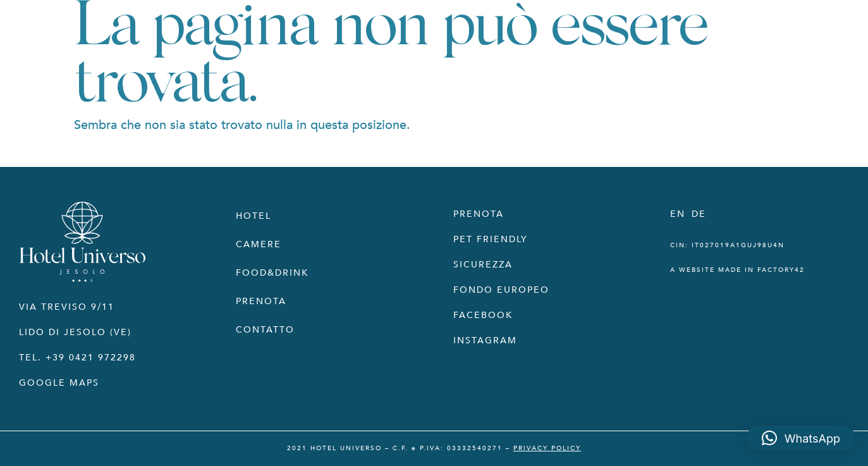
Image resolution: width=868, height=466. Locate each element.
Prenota (261, 301)
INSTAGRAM (485, 340)
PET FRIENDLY (491, 239)
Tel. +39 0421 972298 (77, 358)
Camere (259, 244)
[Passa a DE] (699, 214)
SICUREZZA (483, 265)
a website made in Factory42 (737, 270)
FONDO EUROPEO (501, 290)
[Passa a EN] (678, 214)
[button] (801, 438)
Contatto (265, 330)
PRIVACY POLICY (547, 448)
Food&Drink (272, 273)
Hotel (254, 216)
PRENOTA (479, 214)
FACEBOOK (483, 315)
